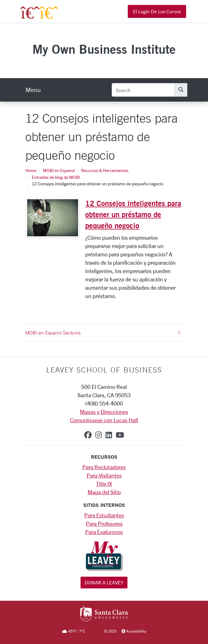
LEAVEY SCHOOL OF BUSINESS (104, 370)
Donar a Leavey (104, 582)
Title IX (104, 484)
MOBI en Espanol (59, 170)
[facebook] (88, 435)
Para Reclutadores (104, 467)
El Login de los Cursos (157, 11)
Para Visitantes (104, 475)
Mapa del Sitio (104, 492)
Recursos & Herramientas (105, 170)
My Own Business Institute (104, 49)
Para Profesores (104, 524)
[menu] (33, 90)
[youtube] (120, 435)
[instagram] (99, 435)
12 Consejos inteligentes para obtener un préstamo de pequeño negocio (133, 214)
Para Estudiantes (104, 515)
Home (31, 170)
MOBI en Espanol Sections (103, 333)
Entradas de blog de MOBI (56, 177)
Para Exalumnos (104, 532)
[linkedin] (109, 435)
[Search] (143, 90)
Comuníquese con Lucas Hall (104, 420)
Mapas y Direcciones (104, 412)
